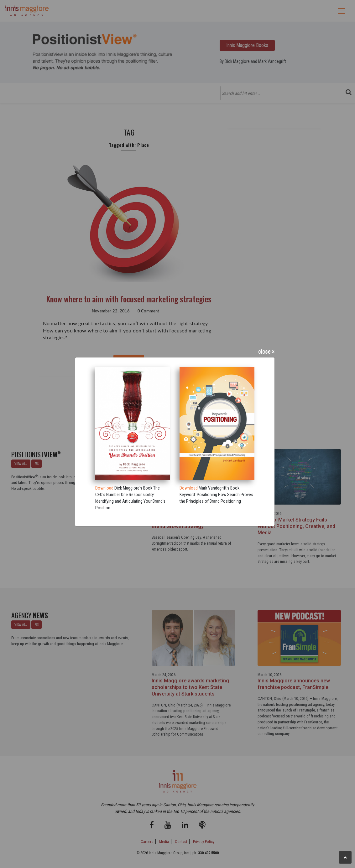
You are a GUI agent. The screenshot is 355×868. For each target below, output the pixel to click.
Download (104, 488)
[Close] (175, 353)
